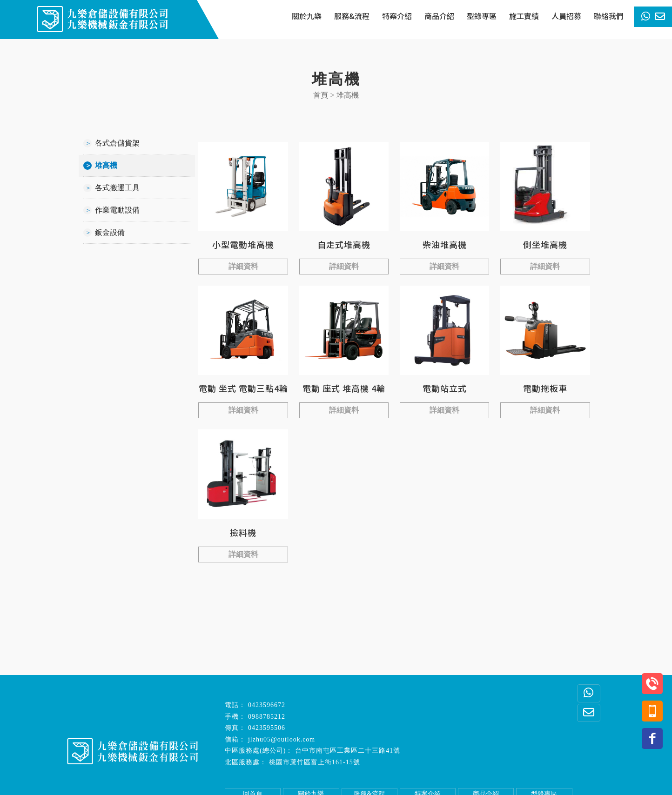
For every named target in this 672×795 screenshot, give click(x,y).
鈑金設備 (110, 232)
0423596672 (267, 705)
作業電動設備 (117, 210)
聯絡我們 (609, 16)
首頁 (321, 95)
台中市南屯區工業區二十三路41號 (348, 751)
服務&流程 (352, 16)
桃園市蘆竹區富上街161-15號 (315, 762)
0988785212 (267, 717)
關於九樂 (307, 16)
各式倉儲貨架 (117, 143)
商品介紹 (439, 16)
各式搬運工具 (117, 188)
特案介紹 (397, 16)
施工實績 (524, 16)
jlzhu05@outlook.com (282, 739)
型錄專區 (482, 16)
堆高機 (106, 165)
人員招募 (566, 16)
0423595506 (267, 728)
